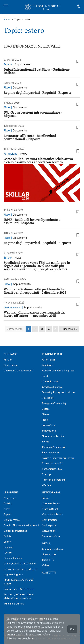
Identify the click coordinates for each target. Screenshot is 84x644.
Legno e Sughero (13, 574)
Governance (11, 365)
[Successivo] (69, 329)
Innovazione (49, 431)
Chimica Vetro (12, 520)
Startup (46, 474)
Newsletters (49, 554)
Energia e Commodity (54, 403)
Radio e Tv (48, 560)
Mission (8, 360)
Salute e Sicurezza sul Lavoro (58, 458)
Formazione (48, 425)
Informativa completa (20, 638)
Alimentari (9, 498)
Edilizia (7, 536)
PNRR (45, 441)
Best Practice (50, 520)
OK (72, 629)
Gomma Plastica (13, 558)
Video (45, 565)
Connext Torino (51, 503)
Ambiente (48, 365)
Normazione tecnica (53, 436)
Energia (8, 547)
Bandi (45, 376)
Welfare (47, 485)
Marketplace (49, 525)
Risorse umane (50, 452)
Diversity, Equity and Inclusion (59, 392)
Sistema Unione (51, 536)
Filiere (45, 414)
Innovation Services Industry (20, 569)
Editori (7, 542)
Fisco (45, 420)
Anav (7, 509)
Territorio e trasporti (54, 480)
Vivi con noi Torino (52, 514)
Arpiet (7, 514)
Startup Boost (50, 509)
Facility (8, 553)
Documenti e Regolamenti (18, 370)
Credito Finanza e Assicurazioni (21, 525)
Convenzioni (49, 531)
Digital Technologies (15, 531)
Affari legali (48, 360)
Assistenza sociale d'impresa (58, 370)
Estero (46, 409)
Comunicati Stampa (53, 549)
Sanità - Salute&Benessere (19, 589)
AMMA (8, 503)
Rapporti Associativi (53, 447)
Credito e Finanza (52, 387)
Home (7, 19)
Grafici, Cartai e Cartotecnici (20, 563)
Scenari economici (52, 463)
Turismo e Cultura (14, 603)
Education (48, 398)
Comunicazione (51, 381)
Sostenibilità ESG (52, 469)
